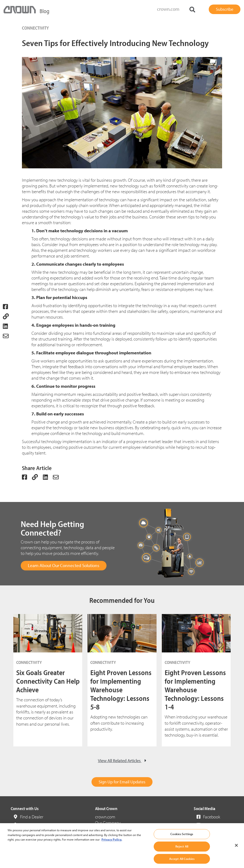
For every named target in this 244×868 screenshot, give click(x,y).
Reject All (182, 852)
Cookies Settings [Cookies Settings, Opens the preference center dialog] (182, 840)
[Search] (192, 10)
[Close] (236, 851)
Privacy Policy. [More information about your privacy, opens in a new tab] (112, 845)
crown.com (168, 9)
